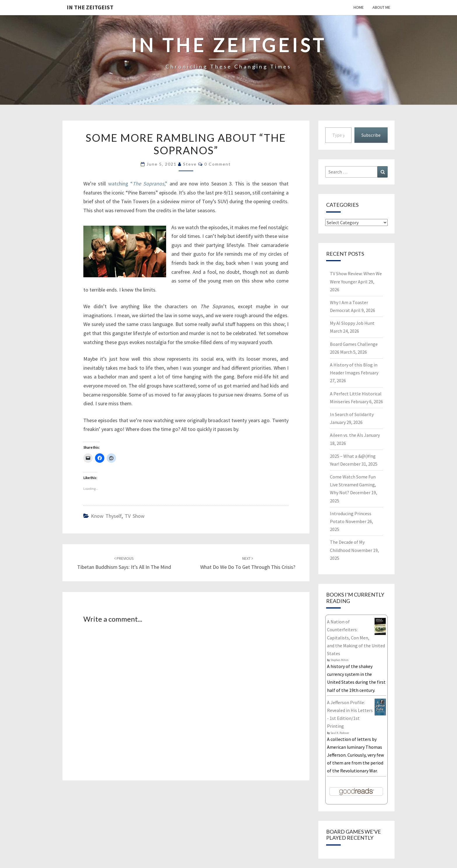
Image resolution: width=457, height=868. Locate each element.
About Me (381, 7)
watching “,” (138, 184)
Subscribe (371, 135)
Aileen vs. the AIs (347, 435)
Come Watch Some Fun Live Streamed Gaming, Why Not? (353, 485)
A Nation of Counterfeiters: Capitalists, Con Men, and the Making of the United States (356, 638)
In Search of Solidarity (352, 414)
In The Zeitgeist (90, 7)
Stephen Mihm (340, 660)
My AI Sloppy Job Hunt (352, 323)
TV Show (135, 516)
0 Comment (218, 164)
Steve (190, 164)
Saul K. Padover (340, 733)
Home (359, 7)
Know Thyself (106, 516)
